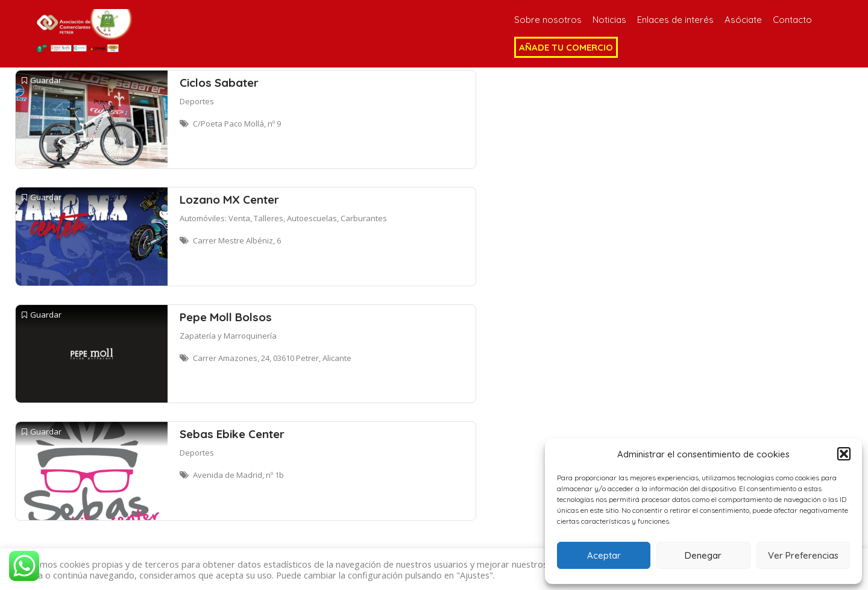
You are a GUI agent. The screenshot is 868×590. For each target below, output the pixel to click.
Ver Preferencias (803, 555)
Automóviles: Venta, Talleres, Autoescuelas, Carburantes (283, 218)
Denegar (703, 555)
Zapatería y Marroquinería (228, 336)
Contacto (792, 20)
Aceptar (604, 555)
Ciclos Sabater (219, 83)
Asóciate (743, 20)
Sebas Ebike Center (232, 434)
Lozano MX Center (229, 199)
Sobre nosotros (548, 20)
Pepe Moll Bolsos (226, 317)
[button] (844, 454)
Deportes (197, 101)
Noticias (609, 20)
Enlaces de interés (675, 20)
